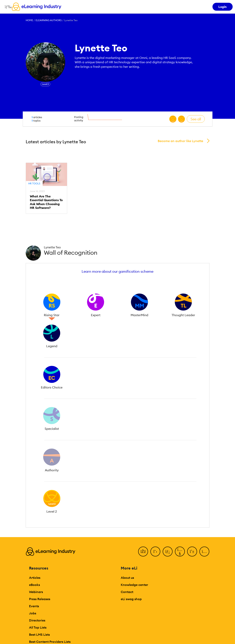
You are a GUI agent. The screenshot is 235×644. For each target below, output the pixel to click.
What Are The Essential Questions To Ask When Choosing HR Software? (46, 202)
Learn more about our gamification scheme (117, 271)
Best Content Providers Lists (50, 642)
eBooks (34, 585)
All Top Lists (38, 627)
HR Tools (34, 183)
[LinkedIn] (168, 552)
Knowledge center (134, 585)
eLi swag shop (131, 599)
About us (127, 578)
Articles (35, 578)
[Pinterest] (192, 552)
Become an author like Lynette (180, 141)
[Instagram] (204, 552)
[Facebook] (143, 552)
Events (34, 606)
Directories (37, 620)
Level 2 (45, 84)
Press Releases (40, 599)
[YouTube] (180, 552)
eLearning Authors (49, 20)
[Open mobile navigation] (7, 7)
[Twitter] (155, 552)
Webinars (36, 592)
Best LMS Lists (39, 635)
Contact (127, 592)
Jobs (33, 613)
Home (29, 20)
